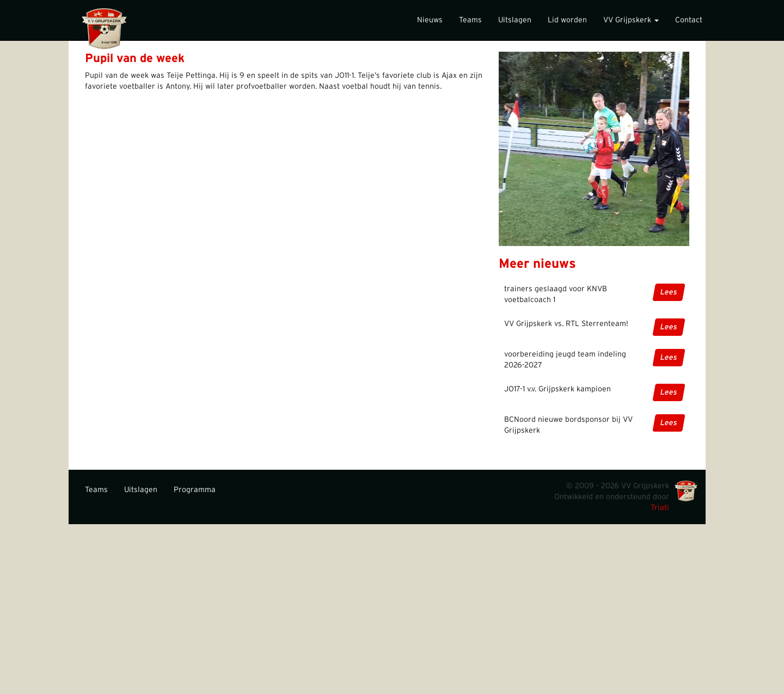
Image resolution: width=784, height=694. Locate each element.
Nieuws (430, 20)
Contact (689, 20)
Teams (470, 20)
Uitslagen (515, 20)
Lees (669, 292)
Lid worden (567, 20)
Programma (195, 490)
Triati (660, 508)
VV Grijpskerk (631, 20)
